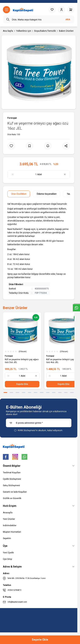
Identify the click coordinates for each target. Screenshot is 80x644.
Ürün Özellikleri (19, 194)
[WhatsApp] (24, 457)
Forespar (12, 118)
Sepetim (7, 538)
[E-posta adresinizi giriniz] (39, 423)
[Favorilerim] (52, 10)
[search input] (39, 19)
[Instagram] (15, 457)
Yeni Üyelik (8, 553)
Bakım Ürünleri (66, 31)
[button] (5, 393)
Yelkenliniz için (24, 31)
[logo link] (23, 10)
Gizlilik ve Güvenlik (12, 498)
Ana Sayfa (8, 31)
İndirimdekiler (10, 525)
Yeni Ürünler (9, 519)
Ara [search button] (68, 19)
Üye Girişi (7, 559)
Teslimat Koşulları (12, 473)
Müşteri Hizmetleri (12, 532)
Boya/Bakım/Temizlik (45, 31)
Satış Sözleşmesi (11, 485)
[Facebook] (6, 457)
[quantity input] (39, 174)
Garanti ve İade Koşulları (15, 492)
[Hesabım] (61, 10)
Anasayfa (8, 513)
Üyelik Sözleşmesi (12, 479)
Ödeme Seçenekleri (47, 194)
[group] (39, 72)
